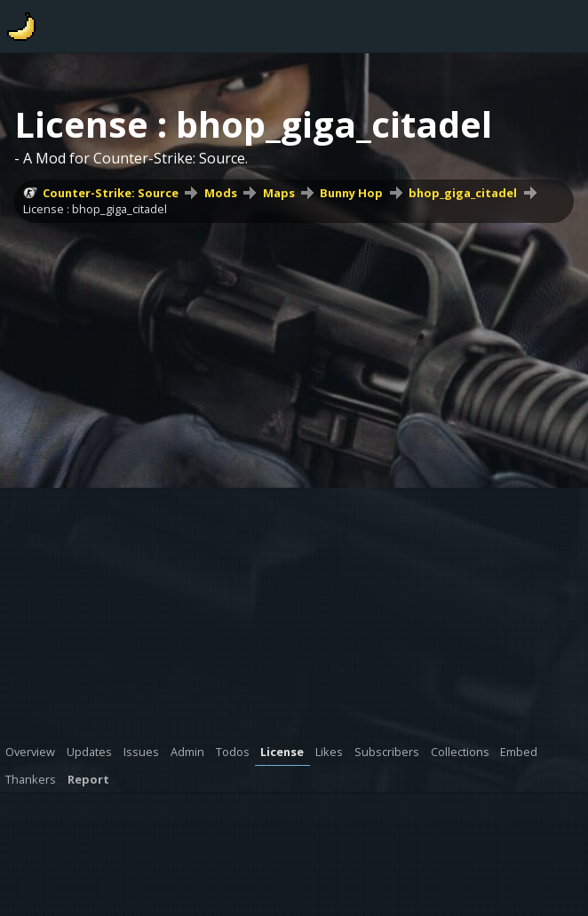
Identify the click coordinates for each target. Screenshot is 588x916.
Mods (221, 193)
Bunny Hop (351, 193)
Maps (279, 193)
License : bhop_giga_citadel (95, 209)
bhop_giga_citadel (463, 193)
